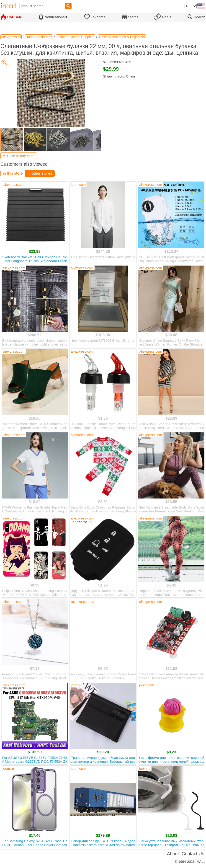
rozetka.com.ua (83, 602)
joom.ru (77, 685)
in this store (13, 173)
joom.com (78, 185)
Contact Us (193, 854)
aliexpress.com (14, 185)
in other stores (40, 173)
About (173, 854)
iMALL (200, 862)
